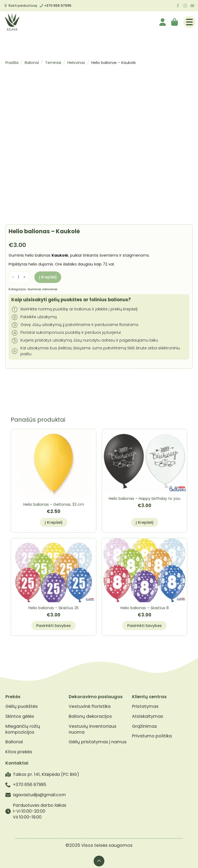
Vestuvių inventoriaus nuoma (93, 729)
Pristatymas (145, 706)
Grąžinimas (144, 726)
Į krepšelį (48, 277)
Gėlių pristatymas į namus (98, 742)
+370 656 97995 (58, 6)
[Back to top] (99, 861)
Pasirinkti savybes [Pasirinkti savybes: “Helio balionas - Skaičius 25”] (54, 626)
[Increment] (24, 277)
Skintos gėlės (20, 716)
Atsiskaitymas (148, 716)
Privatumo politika (152, 736)
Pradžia (12, 63)
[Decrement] (13, 277)
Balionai (32, 63)
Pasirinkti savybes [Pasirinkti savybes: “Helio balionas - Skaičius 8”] (144, 626)
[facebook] (178, 6)
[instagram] (185, 6)
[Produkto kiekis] (19, 277)
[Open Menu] (189, 22)
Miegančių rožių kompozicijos (23, 729)
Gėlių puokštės (22, 706)
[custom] (192, 6)
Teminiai (53, 63)
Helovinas (76, 63)
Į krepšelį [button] (54, 522)
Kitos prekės (19, 752)
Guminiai (34, 289)
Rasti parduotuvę (23, 6)
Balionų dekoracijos (90, 716)
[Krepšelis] (175, 22)
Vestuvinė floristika (90, 706)
